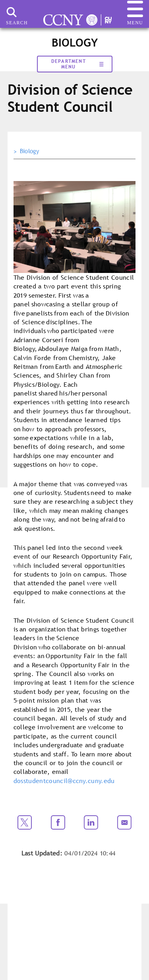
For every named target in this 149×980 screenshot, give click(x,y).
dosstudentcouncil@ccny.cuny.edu (64, 781)
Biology (30, 151)
